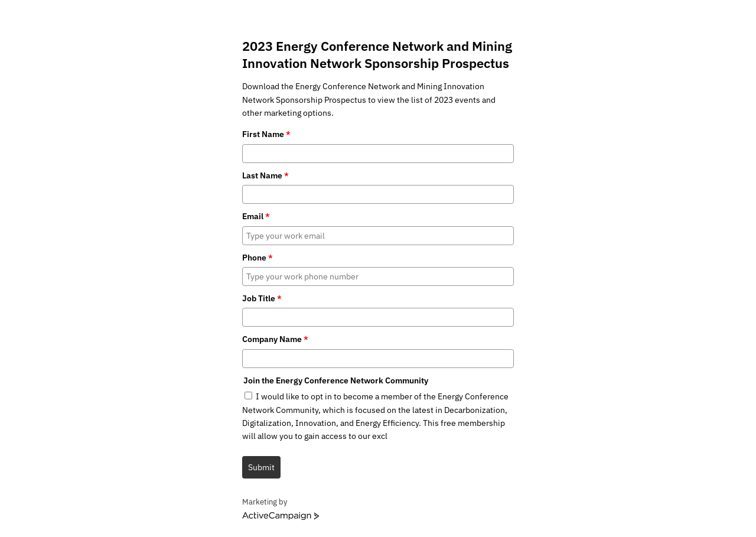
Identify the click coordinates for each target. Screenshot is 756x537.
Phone (258, 258)
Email (256, 216)
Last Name (265, 175)
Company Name (275, 339)
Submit (261, 467)
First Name (266, 134)
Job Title (262, 298)
